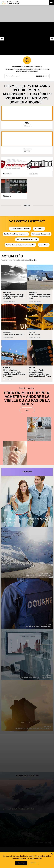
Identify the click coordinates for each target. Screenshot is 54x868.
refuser (33, 863)
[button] (52, 854)
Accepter (21, 863)
